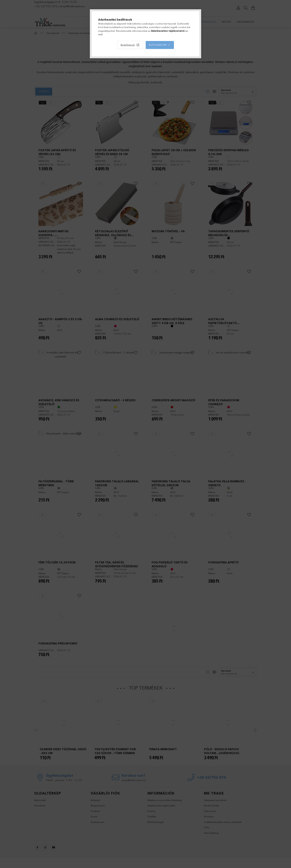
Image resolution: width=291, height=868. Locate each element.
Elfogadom (158, 45)
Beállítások (128, 45)
